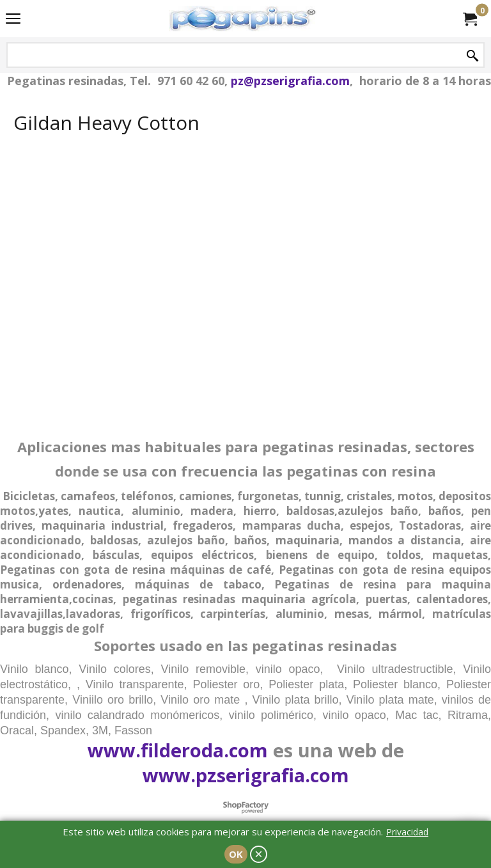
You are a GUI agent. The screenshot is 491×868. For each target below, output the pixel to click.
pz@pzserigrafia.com (290, 81)
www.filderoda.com (178, 750)
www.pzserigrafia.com (246, 775)
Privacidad (407, 832)
